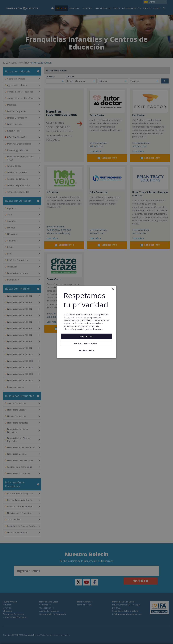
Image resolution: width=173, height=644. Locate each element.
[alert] (86, 322)
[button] (86, 343)
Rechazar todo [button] (86, 350)
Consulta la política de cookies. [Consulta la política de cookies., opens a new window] (89, 329)
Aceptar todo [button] (87, 336)
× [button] (113, 289)
